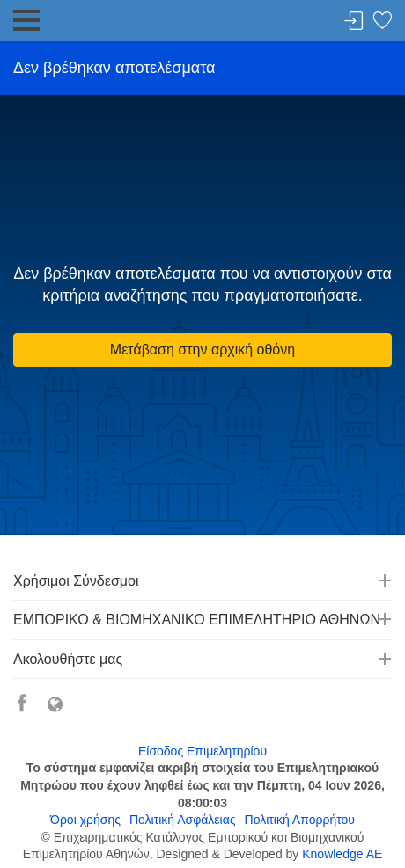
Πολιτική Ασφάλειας (183, 820)
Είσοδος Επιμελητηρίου (202, 751)
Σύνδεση (354, 22)
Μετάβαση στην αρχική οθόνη (202, 350)
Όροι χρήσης (85, 820)
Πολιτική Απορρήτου (300, 820)
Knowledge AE (342, 854)
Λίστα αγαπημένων (382, 22)
